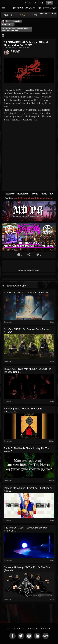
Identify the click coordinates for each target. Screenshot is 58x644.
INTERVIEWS (50, 8)
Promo (35, 194)
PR (39, 8)
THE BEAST (15, 51)
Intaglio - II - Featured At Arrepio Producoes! (27, 293)
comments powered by (29, 270)
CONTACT (30, 8)
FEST (54, 14)
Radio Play (47, 194)
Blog (8, 21)
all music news (8, 25)
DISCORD (44, 14)
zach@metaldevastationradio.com (34, 198)
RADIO (37, 3)
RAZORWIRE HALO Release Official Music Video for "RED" (15, 30)
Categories (16, 21)
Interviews (23, 194)
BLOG (28, 3)
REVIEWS (18, 8)
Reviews (10, 194)
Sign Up (50, 3)
